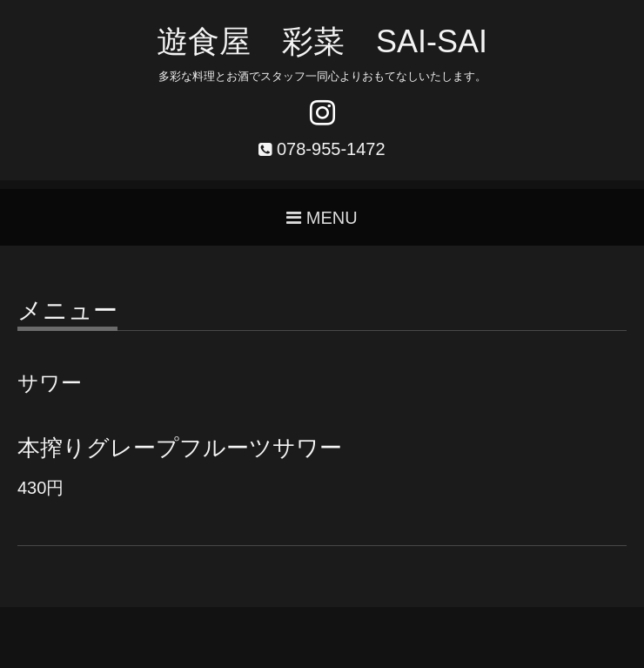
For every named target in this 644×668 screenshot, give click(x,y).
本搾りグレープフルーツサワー (180, 448)
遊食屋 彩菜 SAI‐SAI (322, 41)
